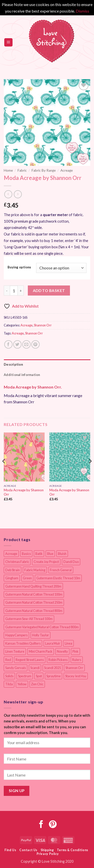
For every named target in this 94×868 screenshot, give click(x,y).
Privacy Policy (48, 854)
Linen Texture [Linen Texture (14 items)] (15, 651)
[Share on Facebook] (8, 344)
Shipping (47, 850)
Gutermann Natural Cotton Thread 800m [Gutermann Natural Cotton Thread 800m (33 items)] (34, 611)
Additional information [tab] (22, 375)
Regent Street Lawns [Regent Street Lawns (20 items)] (30, 660)
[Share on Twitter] (17, 344)
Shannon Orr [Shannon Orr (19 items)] (74, 668)
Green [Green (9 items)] (27, 578)
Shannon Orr (43, 325)
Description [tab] (13, 364)
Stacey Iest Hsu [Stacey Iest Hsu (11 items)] (76, 676)
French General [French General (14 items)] (61, 570)
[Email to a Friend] (26, 344)
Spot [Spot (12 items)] (39, 676)
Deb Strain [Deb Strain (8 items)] (13, 570)
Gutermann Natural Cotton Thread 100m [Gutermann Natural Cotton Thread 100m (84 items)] (34, 594)
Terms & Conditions (73, 850)
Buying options (19, 267)
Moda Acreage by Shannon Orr (24, 492)
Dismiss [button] (82, 11)
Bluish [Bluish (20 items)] (62, 554)
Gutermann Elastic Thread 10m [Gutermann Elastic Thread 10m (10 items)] (58, 578)
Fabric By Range (44, 170)
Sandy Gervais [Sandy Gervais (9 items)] (16, 668)
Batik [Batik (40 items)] (39, 554)
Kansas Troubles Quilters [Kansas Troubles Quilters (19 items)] (23, 643)
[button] (8, 42)
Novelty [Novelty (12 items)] (62, 651)
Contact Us (28, 850)
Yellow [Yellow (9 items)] (22, 684)
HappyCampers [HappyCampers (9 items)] (16, 635)
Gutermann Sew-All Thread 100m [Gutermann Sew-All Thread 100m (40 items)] (29, 619)
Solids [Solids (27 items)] (9, 676)
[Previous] (4, 471)
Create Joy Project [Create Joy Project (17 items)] (46, 562)
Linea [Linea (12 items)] (68, 643)
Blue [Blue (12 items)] (50, 554)
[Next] (90, 471)
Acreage (67, 170)
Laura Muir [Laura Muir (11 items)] (53, 643)
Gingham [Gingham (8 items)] (12, 578)
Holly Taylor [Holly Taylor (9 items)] (40, 635)
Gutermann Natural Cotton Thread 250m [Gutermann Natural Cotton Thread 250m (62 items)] (34, 602)
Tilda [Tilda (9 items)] (9, 684)
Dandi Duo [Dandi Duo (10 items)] (71, 562)
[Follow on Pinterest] (53, 825)
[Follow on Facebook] (41, 825)
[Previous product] (18, 194)
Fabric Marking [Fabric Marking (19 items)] (35, 570)
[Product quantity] (14, 291)
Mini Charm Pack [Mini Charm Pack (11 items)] (41, 651)
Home (8, 170)
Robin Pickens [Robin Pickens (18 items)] (58, 660)
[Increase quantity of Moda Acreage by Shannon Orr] (21, 291)
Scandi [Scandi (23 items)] (35, 668)
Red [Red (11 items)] (8, 660)
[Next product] (8, 194)
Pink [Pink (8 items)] (75, 651)
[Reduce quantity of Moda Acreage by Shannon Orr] (7, 291)
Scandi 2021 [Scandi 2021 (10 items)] (53, 668)
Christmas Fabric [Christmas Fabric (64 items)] (17, 562)
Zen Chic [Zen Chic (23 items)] (37, 684)
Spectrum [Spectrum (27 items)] (25, 676)
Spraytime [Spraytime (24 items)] (54, 676)
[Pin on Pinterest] (35, 344)
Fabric (22, 170)
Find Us (10, 850)
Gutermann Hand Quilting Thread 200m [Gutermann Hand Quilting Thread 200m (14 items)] (33, 586)
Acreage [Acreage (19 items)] (11, 554)
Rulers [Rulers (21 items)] (77, 660)
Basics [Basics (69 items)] (26, 554)
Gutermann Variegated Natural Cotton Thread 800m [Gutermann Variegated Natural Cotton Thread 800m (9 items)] (42, 627)
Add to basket (49, 291)
